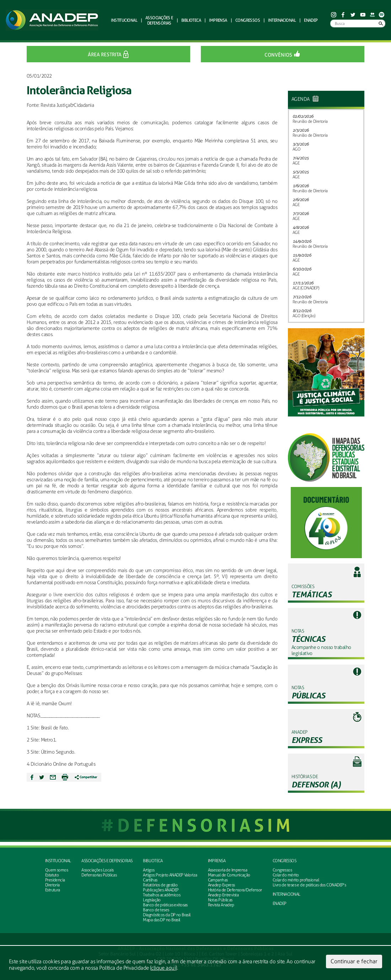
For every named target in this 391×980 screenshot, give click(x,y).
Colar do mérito (286, 875)
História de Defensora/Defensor (235, 890)
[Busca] (358, 23)
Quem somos (57, 870)
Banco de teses (156, 910)
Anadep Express (221, 885)
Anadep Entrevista (223, 895)
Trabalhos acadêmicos (162, 895)
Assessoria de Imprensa (228, 870)
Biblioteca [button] (191, 20)
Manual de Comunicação (229, 875)
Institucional (58, 861)
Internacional (282, 20)
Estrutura (53, 890)
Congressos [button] (248, 20)
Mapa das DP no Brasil (161, 920)
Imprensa (217, 861)
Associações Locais (97, 870)
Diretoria (52, 885)
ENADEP (311, 20)
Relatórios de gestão (160, 885)
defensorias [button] (159, 20)
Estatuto (52, 875)
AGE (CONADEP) (306, 288)
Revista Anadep (221, 905)
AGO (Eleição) (304, 316)
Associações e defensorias (107, 861)
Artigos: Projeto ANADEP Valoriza (170, 875)
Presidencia (55, 880)
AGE (296, 163)
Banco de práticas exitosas (165, 905)
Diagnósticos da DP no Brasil (167, 915)
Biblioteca (153, 861)
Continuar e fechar (354, 961)
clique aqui (163, 968)
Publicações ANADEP (161, 890)
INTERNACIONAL (286, 894)
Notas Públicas (220, 900)
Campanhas (218, 880)
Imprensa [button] (218, 20)
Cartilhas (150, 880)
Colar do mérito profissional (296, 880)
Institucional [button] (124, 20)
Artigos (149, 870)
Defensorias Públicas (99, 875)
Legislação (152, 900)
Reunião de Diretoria (310, 121)
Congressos (284, 861)
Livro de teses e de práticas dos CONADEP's (309, 885)
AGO (296, 149)
